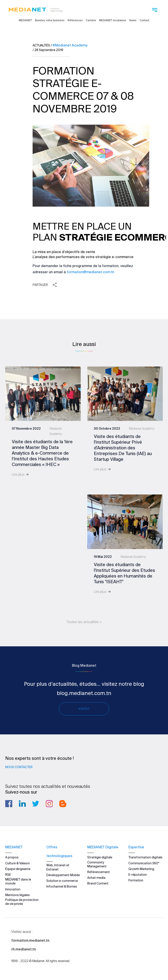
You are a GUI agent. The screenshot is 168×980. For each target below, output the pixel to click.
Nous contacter (19, 767)
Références (75, 20)
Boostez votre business (50, 20)
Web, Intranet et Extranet (58, 867)
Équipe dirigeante (18, 869)
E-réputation (138, 875)
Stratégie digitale (100, 857)
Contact (144, 20)
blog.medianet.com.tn (84, 693)
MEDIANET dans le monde (18, 881)
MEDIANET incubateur (113, 20)
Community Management (97, 864)
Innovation (13, 889)
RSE (8, 875)
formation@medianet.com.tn (90, 272)
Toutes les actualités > (84, 622)
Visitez (84, 709)
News (133, 20)
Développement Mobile (63, 875)
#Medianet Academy (70, 45)
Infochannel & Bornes (62, 886)
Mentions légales (17, 895)
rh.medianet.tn (24, 949)
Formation (136, 880)
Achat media (96, 878)
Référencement (99, 872)
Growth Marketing (141, 869)
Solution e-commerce (62, 881)
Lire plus (20, 474)
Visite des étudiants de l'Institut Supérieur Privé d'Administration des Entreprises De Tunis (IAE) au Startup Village (123, 448)
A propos (12, 857)
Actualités (41, 45)
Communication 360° (144, 863)
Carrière (91, 20)
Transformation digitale (145, 857)
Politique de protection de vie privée (22, 902)
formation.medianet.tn (30, 940)
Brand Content (98, 883)
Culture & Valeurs (17, 863)
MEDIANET (25, 20)
